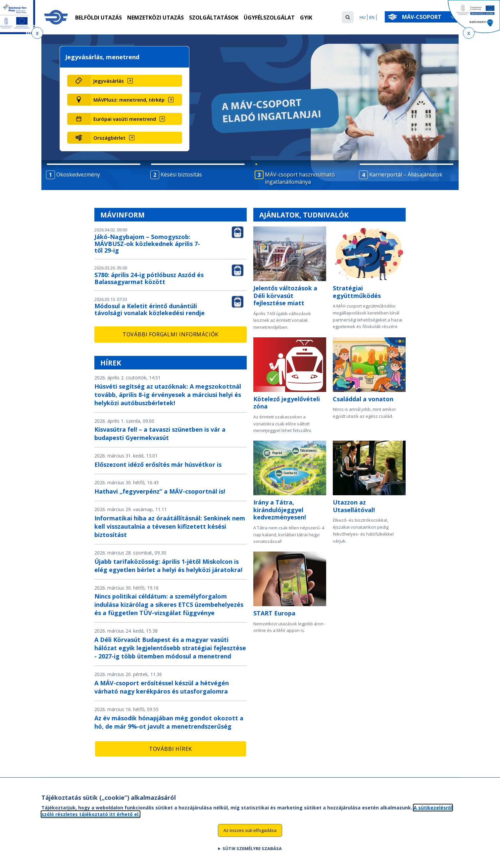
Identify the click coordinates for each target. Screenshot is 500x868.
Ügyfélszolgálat (269, 18)
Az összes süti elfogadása (250, 833)
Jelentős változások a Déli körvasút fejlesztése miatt (285, 295)
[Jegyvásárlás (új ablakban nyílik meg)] (136, 81)
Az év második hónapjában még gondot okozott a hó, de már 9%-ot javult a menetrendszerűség (169, 722)
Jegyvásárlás (109, 81)
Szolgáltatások (214, 18)
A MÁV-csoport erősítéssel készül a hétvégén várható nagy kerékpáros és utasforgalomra (162, 687)
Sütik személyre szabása (252, 851)
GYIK (306, 18)
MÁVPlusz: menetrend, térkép (129, 100)
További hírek (171, 749)
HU (363, 17)
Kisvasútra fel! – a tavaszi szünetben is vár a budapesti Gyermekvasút (160, 434)
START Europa (274, 613)
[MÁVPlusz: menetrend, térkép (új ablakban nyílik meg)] (136, 100)
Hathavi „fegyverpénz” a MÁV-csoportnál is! (160, 491)
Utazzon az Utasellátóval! (354, 506)
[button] (348, 17)
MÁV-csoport (423, 17)
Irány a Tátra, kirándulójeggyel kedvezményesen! (280, 510)
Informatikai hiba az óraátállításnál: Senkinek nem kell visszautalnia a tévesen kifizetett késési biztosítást (170, 526)
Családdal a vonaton (363, 399)
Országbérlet (109, 138)
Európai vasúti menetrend (125, 119)
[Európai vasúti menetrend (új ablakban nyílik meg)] (136, 119)
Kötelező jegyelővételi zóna (287, 403)
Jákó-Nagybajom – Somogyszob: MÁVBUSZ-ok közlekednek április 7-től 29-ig (147, 244)
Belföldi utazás (99, 18)
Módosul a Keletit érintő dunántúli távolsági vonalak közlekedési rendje (150, 309)
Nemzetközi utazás (155, 18)
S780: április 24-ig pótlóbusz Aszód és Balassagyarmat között (149, 278)
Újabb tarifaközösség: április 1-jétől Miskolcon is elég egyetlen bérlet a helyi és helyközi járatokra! (168, 566)
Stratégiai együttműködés (357, 292)
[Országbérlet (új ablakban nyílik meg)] (136, 138)
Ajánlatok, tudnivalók (304, 215)
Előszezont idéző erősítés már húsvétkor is (158, 464)
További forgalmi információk (171, 334)
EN (372, 17)
